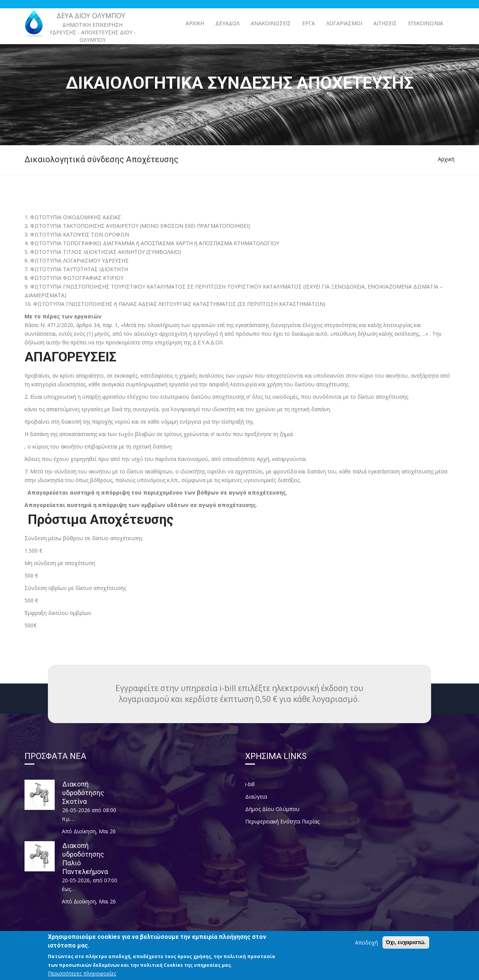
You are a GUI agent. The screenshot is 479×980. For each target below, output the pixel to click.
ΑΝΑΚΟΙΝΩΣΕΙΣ (271, 23)
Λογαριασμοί (344, 23)
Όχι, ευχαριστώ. (406, 946)
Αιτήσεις (385, 23)
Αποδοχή (366, 946)
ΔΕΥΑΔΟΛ (227, 23)
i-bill (250, 784)
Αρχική (195, 23)
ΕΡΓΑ (309, 23)
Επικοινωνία (426, 23)
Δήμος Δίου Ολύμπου (272, 809)
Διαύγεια (256, 796)
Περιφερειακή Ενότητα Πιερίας (282, 821)
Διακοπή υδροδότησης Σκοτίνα (83, 793)
